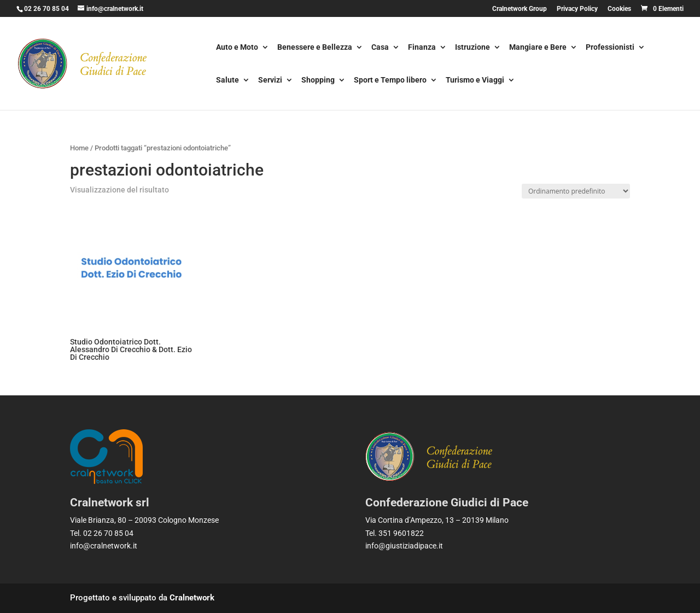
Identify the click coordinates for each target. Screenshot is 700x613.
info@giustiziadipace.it (404, 546)
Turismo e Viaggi (475, 81)
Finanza (422, 48)
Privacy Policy (577, 9)
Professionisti (610, 48)
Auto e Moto (237, 48)
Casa (380, 48)
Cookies (619, 9)
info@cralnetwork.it (104, 546)
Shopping (318, 81)
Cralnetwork (192, 598)
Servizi (270, 81)
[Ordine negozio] (576, 191)
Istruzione (472, 48)
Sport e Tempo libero (390, 81)
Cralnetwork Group (520, 9)
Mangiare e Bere (538, 48)
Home (79, 148)
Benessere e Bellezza (315, 48)
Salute (227, 81)
